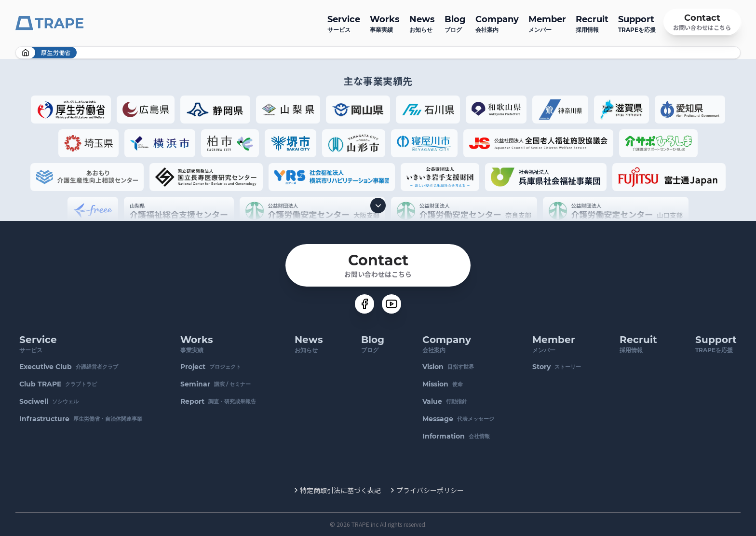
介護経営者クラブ (69, 367)
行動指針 (445, 401)
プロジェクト (211, 367)
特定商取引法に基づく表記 (340, 490)
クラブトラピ (58, 384)
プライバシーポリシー (430, 490)
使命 (443, 384)
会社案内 (497, 23)
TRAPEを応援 (637, 23)
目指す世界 (448, 367)
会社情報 (456, 436)
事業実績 (385, 23)
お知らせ (422, 23)
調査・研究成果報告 (218, 401)
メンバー (547, 23)
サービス (344, 23)
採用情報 (592, 23)
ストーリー (557, 367)
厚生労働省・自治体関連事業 (81, 419)
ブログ (455, 23)
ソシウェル (49, 401)
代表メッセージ (458, 419)
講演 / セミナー (216, 384)
